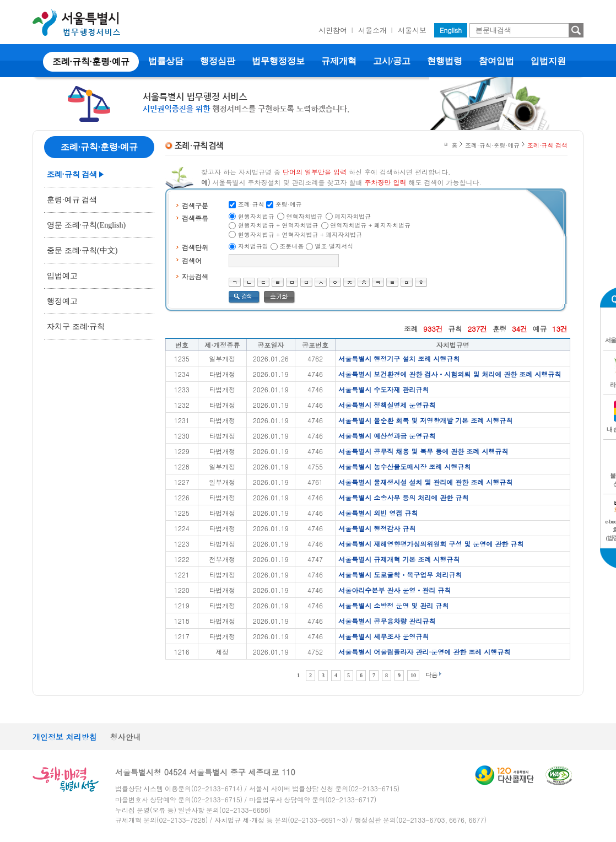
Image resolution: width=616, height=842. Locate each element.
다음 (431, 675)
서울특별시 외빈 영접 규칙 (378, 513)
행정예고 (62, 301)
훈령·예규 (289, 204)
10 (413, 675)
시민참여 (333, 30)
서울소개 (372, 30)
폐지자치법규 (353, 216)
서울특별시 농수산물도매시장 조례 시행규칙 (404, 466)
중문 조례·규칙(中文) (82, 250)
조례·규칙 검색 (72, 174)
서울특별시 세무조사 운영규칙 (383, 636)
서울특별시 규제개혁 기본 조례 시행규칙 (399, 559)
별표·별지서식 (334, 246)
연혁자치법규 (305, 216)
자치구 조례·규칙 (76, 326)
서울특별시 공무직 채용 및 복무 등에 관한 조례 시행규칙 (423, 451)
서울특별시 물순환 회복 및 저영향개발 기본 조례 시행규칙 (425, 420)
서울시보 (412, 30)
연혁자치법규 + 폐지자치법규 (370, 225)
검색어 (192, 260)
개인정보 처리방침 (65, 737)
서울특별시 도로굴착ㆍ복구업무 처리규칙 (400, 574)
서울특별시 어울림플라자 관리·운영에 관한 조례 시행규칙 (424, 652)
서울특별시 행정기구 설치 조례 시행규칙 (399, 358)
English (451, 30)
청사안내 (126, 737)
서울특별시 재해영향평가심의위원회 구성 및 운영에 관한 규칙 (431, 544)
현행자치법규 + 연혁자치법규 (278, 225)
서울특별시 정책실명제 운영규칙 (387, 405)
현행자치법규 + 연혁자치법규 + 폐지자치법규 (300, 234)
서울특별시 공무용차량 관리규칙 (387, 621)
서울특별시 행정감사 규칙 (377, 528)
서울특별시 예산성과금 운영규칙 (387, 436)
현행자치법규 (256, 216)
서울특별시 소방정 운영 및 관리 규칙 (393, 605)
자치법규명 (253, 246)
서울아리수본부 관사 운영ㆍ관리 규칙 (395, 590)
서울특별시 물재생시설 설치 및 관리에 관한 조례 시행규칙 (425, 482)
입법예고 (62, 276)
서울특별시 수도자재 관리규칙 (383, 389)
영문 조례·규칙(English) (86, 225)
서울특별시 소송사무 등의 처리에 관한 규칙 (403, 497)
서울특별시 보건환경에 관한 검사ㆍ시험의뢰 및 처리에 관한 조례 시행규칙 (450, 374)
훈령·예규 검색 (72, 200)
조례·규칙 (251, 204)
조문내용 (291, 246)
